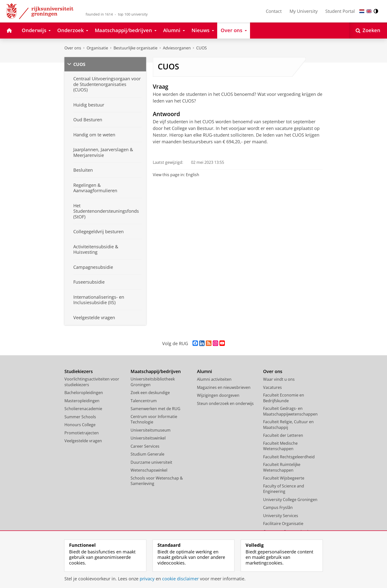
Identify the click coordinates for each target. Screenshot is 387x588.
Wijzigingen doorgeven (218, 395)
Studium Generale (147, 454)
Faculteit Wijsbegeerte (284, 478)
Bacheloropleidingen (84, 393)
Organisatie (97, 48)
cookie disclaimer (180, 579)
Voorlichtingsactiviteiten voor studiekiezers (92, 382)
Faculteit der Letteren (283, 435)
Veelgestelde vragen (83, 441)
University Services (281, 516)
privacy (147, 579)
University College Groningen (290, 500)
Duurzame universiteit (151, 462)
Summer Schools (80, 417)
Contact (274, 11)
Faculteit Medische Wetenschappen (280, 446)
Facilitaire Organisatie (283, 524)
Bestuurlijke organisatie (135, 48)
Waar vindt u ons (279, 379)
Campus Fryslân (278, 507)
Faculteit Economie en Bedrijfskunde (284, 398)
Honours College (80, 425)
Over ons (73, 48)
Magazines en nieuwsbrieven (224, 387)
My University (304, 11)
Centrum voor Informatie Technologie (154, 419)
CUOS (202, 48)
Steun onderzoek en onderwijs (225, 403)
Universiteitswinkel (148, 438)
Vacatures (272, 387)
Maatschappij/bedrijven (156, 371)
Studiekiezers (79, 371)
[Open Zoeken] (368, 31)
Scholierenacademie (83, 409)
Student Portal (340, 11)
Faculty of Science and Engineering (284, 489)
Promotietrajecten (82, 433)
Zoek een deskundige (150, 393)
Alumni (204, 371)
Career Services (145, 446)
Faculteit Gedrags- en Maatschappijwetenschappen (290, 411)
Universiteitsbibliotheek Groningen (153, 382)
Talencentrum (144, 401)
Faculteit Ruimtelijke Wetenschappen (282, 467)
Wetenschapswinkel (149, 470)
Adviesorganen (177, 48)
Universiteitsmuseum (151, 430)
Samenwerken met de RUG (155, 409)
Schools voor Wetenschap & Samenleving (157, 481)
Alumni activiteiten (214, 379)
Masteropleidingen (82, 401)
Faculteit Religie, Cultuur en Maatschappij (288, 425)
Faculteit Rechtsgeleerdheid (289, 457)
